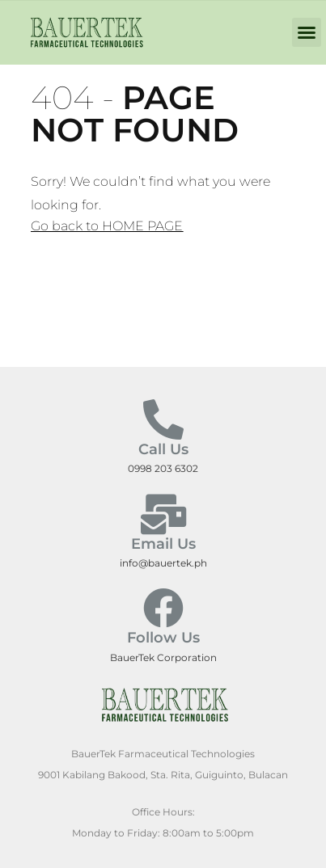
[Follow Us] (163, 608)
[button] (307, 32)
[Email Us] (163, 514)
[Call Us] (163, 419)
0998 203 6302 (163, 468)
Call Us (163, 449)
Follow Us (163, 638)
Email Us (163, 544)
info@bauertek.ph (163, 563)
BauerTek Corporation (163, 657)
